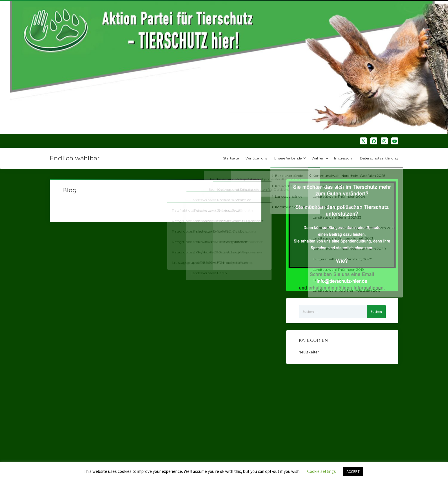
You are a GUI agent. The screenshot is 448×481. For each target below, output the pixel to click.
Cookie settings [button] (322, 471)
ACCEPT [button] (353, 472)
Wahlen (318, 158)
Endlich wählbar (75, 158)
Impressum (344, 158)
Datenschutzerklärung (379, 158)
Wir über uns (256, 158)
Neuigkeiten (309, 352)
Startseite (231, 158)
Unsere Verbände (288, 158)
